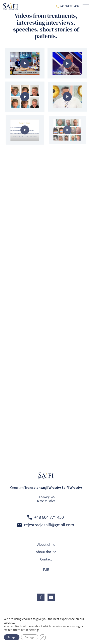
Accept (12, 637)
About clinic (46, 545)
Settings (30, 637)
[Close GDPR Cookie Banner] (43, 637)
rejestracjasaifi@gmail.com (49, 525)
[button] (86, 6)
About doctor (46, 552)
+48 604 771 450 (69, 6)
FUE (46, 570)
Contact (46, 559)
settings (34, 630)
